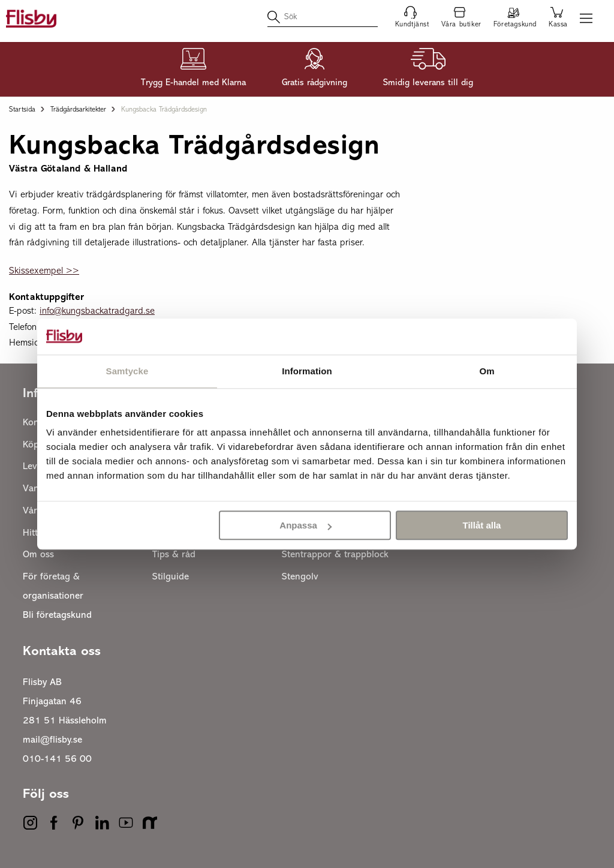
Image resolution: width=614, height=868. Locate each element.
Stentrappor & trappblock (335, 555)
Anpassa (306, 525)
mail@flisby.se (52, 740)
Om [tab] (487, 371)
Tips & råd (174, 555)
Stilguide (171, 577)
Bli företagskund (57, 615)
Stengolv (300, 577)
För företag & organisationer (53, 587)
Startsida (22, 110)
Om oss (38, 555)
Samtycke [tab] (127, 371)
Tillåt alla (481, 525)
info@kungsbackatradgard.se (97, 311)
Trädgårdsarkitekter (78, 110)
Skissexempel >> (44, 271)
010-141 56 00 (57, 759)
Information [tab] (307, 371)
